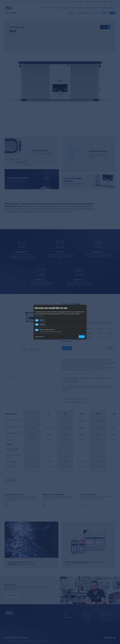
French (62, 329)
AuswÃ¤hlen (60, 335)
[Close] (41, 310)
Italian (70, 329)
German (53, 329)
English (45, 329)
